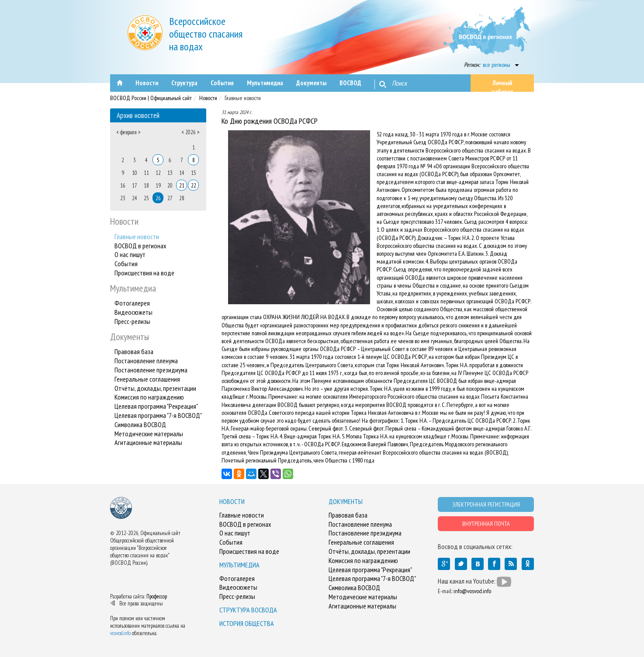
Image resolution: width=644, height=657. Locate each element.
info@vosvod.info (472, 591)
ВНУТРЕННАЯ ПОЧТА (486, 524)
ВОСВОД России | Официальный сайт (151, 98)
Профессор (157, 596)
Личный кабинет (502, 85)
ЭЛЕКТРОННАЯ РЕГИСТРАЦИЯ (486, 504)
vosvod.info (120, 633)
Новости (208, 98)
